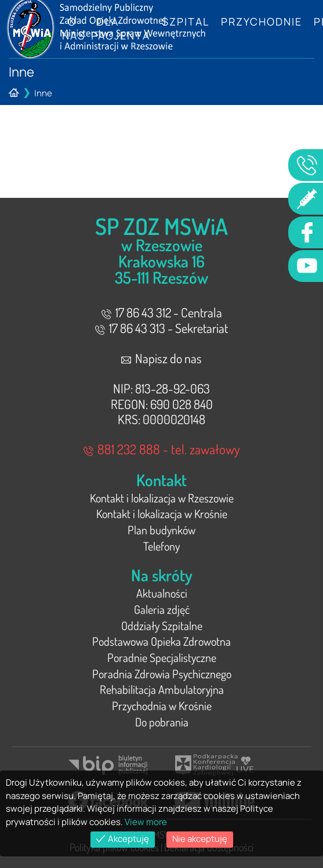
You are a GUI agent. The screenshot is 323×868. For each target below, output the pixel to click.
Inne (43, 93)
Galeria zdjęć (162, 609)
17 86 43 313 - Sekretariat (161, 328)
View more (146, 822)
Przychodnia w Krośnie (162, 706)
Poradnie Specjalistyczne (162, 657)
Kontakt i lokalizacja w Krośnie (162, 513)
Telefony (161, 546)
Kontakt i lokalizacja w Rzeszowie (162, 498)
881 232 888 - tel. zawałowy (162, 449)
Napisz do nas (161, 358)
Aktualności (162, 593)
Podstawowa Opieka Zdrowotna (161, 641)
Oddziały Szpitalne (162, 625)
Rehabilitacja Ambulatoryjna (162, 689)
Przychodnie (262, 21)
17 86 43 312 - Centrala (162, 312)
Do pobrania (162, 722)
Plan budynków (161, 530)
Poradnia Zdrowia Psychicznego (162, 674)
